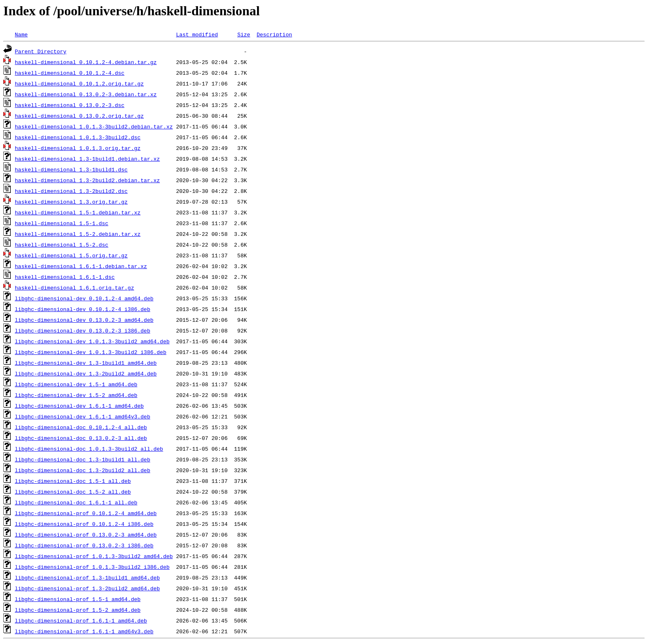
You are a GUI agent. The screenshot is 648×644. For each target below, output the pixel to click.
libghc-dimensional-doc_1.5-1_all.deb (73, 481)
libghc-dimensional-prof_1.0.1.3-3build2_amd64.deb (94, 556)
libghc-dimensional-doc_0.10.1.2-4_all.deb (81, 427)
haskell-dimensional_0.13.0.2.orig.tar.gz (79, 116)
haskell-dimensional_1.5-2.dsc (62, 245)
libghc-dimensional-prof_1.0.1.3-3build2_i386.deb (92, 567)
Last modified (197, 34)
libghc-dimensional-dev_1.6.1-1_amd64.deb (79, 406)
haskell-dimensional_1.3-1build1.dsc (71, 169)
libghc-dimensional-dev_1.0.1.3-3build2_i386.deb (91, 352)
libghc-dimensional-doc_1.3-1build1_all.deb (83, 459)
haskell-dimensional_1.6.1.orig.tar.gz (75, 288)
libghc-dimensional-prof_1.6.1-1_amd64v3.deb (84, 631)
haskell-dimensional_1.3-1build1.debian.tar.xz (87, 159)
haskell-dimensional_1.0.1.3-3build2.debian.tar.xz (94, 126)
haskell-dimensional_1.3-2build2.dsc (71, 191)
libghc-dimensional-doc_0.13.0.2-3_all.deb (81, 438)
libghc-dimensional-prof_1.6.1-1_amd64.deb (81, 620)
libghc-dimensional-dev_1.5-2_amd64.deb (76, 395)
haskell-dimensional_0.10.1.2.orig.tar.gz (79, 83)
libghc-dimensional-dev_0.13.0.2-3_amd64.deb (84, 320)
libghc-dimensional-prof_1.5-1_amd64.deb (78, 599)
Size (244, 34)
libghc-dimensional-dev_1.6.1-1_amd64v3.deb (83, 416)
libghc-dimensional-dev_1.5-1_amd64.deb (76, 384)
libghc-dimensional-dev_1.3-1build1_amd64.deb (86, 363)
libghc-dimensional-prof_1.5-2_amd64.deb (78, 610)
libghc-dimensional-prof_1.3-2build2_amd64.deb (87, 588)
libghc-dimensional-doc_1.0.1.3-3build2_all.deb (89, 449)
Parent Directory (41, 51)
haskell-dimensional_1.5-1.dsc (62, 223)
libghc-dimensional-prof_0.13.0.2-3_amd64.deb (86, 535)
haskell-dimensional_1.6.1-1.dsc (65, 277)
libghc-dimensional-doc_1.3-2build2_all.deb (83, 470)
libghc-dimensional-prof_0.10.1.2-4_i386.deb (84, 524)
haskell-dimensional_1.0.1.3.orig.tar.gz (78, 148)
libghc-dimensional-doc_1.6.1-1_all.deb (76, 502)
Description (274, 34)
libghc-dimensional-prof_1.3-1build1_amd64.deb (87, 577)
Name (21, 34)
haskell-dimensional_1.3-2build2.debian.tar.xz (87, 180)
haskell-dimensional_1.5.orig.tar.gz (71, 255)
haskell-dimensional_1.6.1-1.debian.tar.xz (81, 266)
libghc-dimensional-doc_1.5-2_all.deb (73, 492)
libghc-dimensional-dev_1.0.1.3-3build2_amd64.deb (92, 341)
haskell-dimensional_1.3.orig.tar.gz (71, 202)
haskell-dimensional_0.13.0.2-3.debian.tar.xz (86, 94)
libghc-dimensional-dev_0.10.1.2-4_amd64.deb (84, 298)
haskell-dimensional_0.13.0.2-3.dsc (70, 105)
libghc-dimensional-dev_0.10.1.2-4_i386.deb (83, 309)
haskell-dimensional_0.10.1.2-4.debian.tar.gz (86, 62)
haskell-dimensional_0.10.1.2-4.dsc (70, 73)
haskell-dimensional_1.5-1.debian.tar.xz (78, 212)
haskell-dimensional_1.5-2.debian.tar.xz (78, 234)
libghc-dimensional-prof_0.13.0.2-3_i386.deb (84, 545)
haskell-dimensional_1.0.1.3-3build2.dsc (78, 137)
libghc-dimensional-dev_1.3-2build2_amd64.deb (86, 373)
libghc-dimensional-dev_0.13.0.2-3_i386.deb (83, 330)
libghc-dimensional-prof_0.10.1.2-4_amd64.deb (86, 513)
